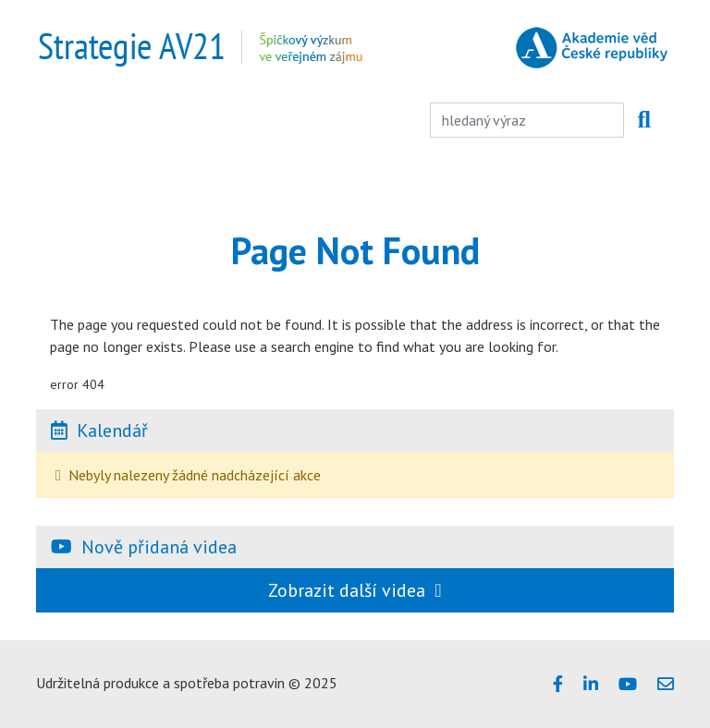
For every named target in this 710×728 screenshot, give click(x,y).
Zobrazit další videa (355, 590)
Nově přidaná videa (159, 547)
